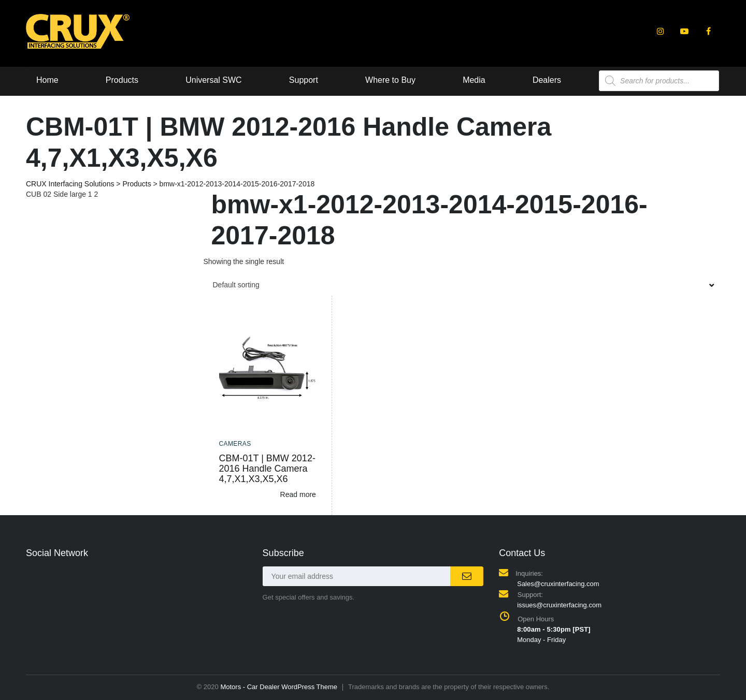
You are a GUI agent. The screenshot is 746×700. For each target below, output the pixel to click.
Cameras (235, 444)
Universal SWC (214, 80)
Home (47, 80)
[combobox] (462, 285)
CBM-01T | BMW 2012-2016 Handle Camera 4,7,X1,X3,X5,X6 (267, 469)
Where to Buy (391, 80)
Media (476, 80)
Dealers (548, 80)
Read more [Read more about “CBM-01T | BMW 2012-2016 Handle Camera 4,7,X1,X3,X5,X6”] (298, 494)
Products (122, 80)
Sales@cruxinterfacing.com (558, 584)
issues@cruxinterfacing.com (559, 605)
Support (304, 80)
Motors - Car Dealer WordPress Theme (279, 687)
